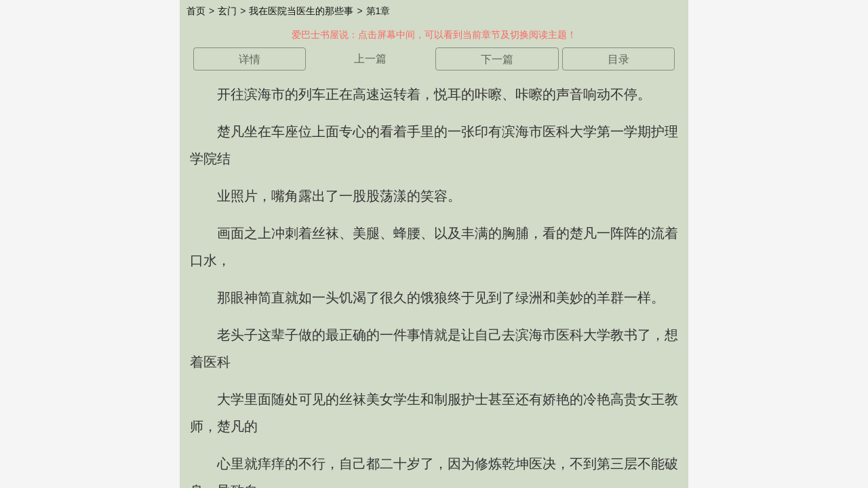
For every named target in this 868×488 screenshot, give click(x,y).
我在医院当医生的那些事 (301, 11)
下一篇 (497, 59)
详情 (250, 59)
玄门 (227, 11)
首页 (196, 11)
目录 (618, 59)
